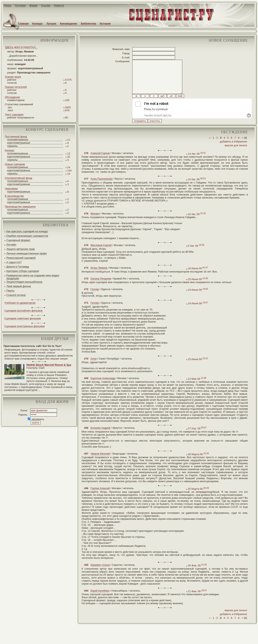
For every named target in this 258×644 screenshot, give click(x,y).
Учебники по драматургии (20, 303)
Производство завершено (20, 207)
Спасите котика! (16, 295)
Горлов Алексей (100, 497)
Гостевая (20, 6)
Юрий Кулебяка (100, 600)
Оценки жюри (13, 77)
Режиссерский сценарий (21, 258)
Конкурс (38, 24)
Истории (105, 24)
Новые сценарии (15, 164)
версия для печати (236, 154)
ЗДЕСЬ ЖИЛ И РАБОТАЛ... (21, 47)
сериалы (12, 146)
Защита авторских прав (21, 249)
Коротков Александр (103, 387)
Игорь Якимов (99, 277)
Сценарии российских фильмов (23, 311)
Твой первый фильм (19, 286)
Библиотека (88, 24)
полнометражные (18, 140)
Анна (94, 368)
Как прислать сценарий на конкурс (27, 231)
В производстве (14, 196)
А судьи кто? (14, 262)
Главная (23, 24)
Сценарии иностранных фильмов (24, 326)
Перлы (10, 291)
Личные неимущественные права (26, 253)
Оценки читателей (16, 87)
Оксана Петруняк (101, 288)
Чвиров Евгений (100, 463)
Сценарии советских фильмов (23, 318)
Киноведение (68, 24)
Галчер (95, 298)
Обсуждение (12, 97)
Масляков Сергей (101, 254)
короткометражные (19, 143)
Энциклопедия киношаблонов (24, 282)
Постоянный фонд (16, 137)
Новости (59, 6)
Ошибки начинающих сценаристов (27, 236)
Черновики (11, 189)
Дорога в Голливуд (18, 267)
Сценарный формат (18, 240)
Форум (33, 6)
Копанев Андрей (100, 437)
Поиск (8, 6)
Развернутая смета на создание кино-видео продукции (33, 277)
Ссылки (46, 6)
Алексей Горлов (100, 162)
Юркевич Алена (100, 574)
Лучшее (51, 24)
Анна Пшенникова (102, 188)
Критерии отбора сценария (23, 271)
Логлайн (11, 245)
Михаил (95, 223)
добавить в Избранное (233, 151)
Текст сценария (14, 115)
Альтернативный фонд (18, 178)
